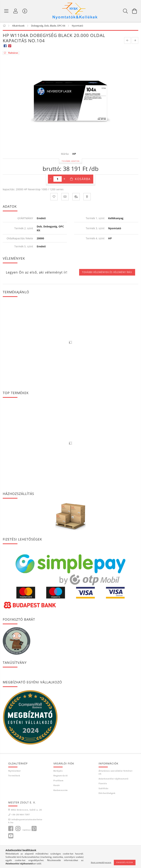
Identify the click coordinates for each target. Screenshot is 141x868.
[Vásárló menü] (25, 11)
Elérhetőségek (107, 794)
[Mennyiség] (58, 180)
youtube (11, 837)
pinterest (34, 829)
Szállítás (103, 789)
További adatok (71, 162)
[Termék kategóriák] (6, 11)
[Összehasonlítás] (76, 197)
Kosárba (83, 180)
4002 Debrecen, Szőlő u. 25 (26, 810)
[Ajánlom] (65, 197)
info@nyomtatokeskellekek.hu (25, 822)
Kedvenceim (61, 791)
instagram (18, 829)
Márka (65, 155)
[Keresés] (125, 11)
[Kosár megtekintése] (135, 11)
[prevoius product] (127, 41)
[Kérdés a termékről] (87, 197)
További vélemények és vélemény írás (107, 273)
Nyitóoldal (14, 771)
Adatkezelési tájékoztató (114, 779)
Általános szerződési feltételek (115, 773)
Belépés (58, 771)
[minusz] (51, 180)
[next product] (135, 41)
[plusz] (64, 180)
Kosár (57, 786)
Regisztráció (61, 776)
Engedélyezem (125, 862)
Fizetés (103, 784)
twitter (27, 830)
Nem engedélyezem (101, 862)
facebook (11, 829)
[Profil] (16, 11)
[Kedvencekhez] (54, 197)
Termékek (14, 776)
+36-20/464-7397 (21, 815)
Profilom (58, 781)
